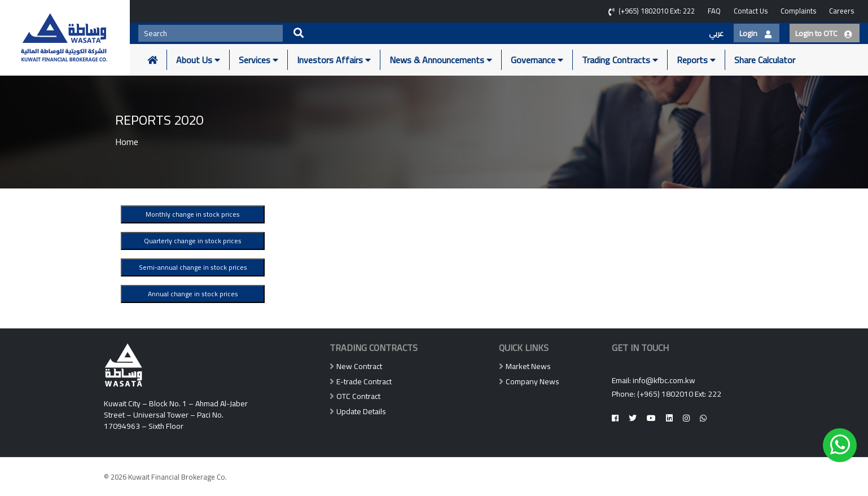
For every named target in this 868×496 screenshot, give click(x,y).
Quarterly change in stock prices (193, 241)
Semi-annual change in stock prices (193, 267)
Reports (696, 60)
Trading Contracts (620, 60)
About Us (198, 60)
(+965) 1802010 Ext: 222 (679, 394)
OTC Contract (358, 396)
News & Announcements (441, 60)
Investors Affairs (334, 60)
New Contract (359, 366)
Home (127, 142)
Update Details (361, 411)
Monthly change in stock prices (193, 214)
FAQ (714, 11)
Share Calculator (765, 60)
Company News (532, 381)
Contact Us (751, 11)
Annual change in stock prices (193, 294)
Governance (537, 60)
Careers (841, 11)
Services (258, 60)
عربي (716, 33)
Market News (528, 366)
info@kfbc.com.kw (664, 380)
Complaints (798, 11)
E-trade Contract (364, 381)
